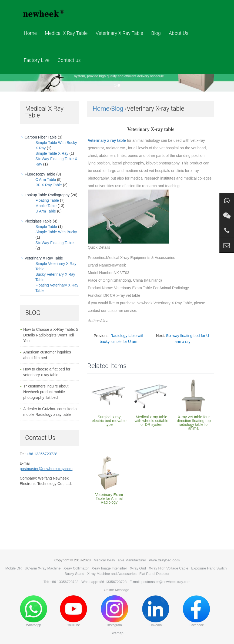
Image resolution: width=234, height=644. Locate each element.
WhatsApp (34, 611)
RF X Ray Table (49, 185)
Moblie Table (46, 206)
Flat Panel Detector (154, 574)
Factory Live (37, 60)
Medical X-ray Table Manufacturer (120, 560)
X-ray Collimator (76, 568)
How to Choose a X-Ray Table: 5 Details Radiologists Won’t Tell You (51, 335)
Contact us (69, 60)
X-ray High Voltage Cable (169, 568)
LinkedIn (156, 611)
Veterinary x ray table (107, 140)
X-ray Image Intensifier (109, 568)
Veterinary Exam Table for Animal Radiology (109, 498)
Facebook (196, 611)
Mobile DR (14, 568)
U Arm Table (46, 211)
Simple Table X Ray (52, 153)
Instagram (115, 611)
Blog (156, 33)
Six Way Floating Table (55, 243)
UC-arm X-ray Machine (43, 568)
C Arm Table (46, 180)
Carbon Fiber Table (41, 137)
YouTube (73, 611)
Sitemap (117, 633)
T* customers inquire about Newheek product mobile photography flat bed (46, 392)
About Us (179, 33)
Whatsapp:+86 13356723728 (104, 582)
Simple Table (46, 227)
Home (30, 33)
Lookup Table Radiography (47, 195)
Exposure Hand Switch (209, 568)
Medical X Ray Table (66, 33)
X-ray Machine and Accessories (112, 574)
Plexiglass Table (38, 221)
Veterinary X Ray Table (119, 33)
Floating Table (47, 200)
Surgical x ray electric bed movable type (109, 421)
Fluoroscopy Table (40, 174)
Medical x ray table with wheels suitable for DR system (151, 421)
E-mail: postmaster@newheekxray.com (160, 582)
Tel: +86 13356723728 (61, 582)
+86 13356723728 (42, 454)
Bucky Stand (74, 574)
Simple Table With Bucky (56, 232)
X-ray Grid (138, 568)
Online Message (116, 590)
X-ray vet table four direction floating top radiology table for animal (194, 423)
